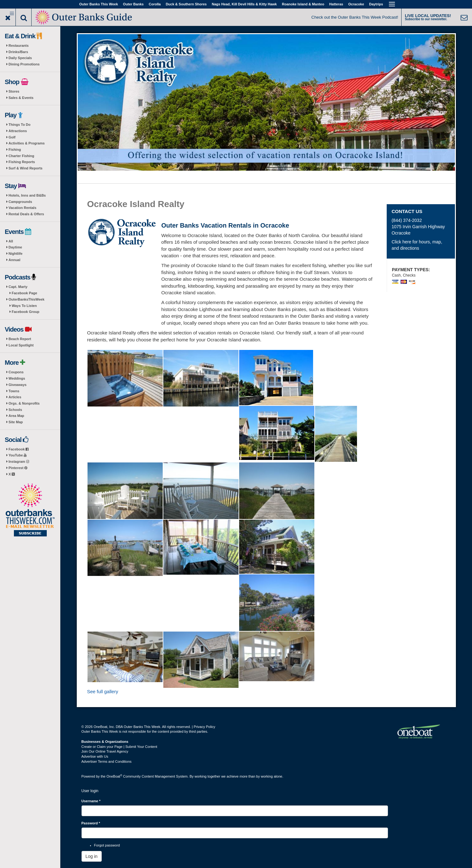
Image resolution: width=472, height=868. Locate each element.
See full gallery (103, 691)
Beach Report (20, 339)
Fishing (15, 150)
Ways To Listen (24, 306)
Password (91, 823)
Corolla (155, 4)
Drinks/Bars (18, 52)
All (11, 241)
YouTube (18, 455)
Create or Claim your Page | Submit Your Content (119, 747)
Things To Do (19, 125)
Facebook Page (24, 293)
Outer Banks (133, 4)
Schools (15, 410)
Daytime (15, 247)
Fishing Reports (22, 162)
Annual (14, 260)
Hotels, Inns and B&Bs (27, 195)
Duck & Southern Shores (186, 4)
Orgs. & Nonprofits (24, 403)
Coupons (16, 372)
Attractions (18, 131)
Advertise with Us (95, 756)
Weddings (17, 378)
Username (91, 801)
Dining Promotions (24, 64)
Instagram (19, 462)
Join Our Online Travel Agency (105, 751)
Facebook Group (25, 312)
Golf (12, 137)
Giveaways (18, 385)
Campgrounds (20, 202)
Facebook (18, 449)
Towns (14, 391)
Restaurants (19, 46)
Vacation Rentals (22, 208)
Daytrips (376, 4)
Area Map (16, 416)
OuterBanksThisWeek (27, 299)
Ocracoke (356, 4)
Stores (14, 91)
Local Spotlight (21, 345)
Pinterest (18, 468)
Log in (92, 856)
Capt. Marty (18, 287)
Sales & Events (21, 98)
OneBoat (114, 776)
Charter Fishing (21, 156)
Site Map (16, 422)
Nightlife (15, 254)
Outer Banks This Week (99, 4)
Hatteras (336, 4)
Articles (15, 397)
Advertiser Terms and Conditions (107, 761)
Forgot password (107, 845)
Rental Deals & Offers (26, 214)
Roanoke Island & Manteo (303, 4)
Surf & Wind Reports (25, 168)
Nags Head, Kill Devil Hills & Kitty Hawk (244, 4)
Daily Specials (20, 58)
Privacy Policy (204, 727)
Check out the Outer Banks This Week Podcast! (355, 17)
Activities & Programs (27, 143)
